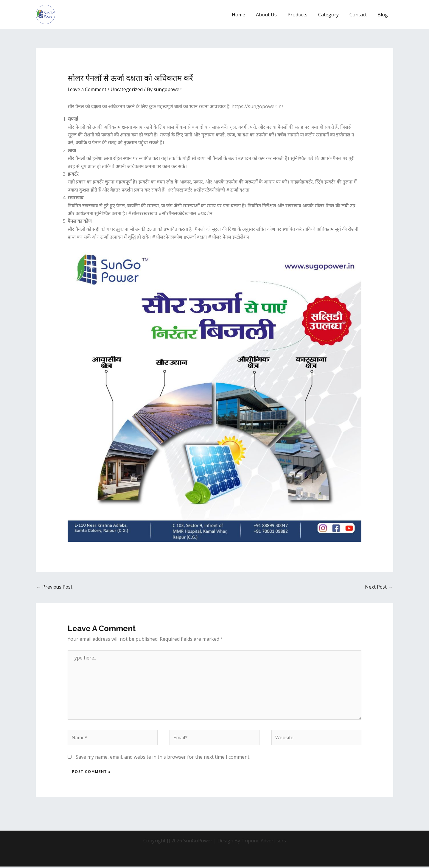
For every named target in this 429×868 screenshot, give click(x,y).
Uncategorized (128, 89)
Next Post (379, 587)
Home (245, 15)
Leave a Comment (88, 89)
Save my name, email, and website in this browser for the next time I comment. (163, 758)
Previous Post (55, 587)
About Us (272, 15)
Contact (360, 15)
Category (331, 15)
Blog (383, 15)
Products (302, 15)
